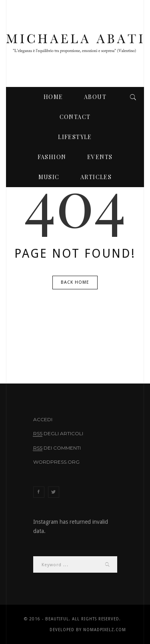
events (100, 157)
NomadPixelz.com (105, 630)
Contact (75, 117)
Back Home (75, 282)
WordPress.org (56, 462)
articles (96, 177)
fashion (52, 157)
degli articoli (58, 434)
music (49, 177)
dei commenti (57, 448)
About (95, 97)
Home (53, 97)
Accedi (43, 419)
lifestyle (75, 137)
